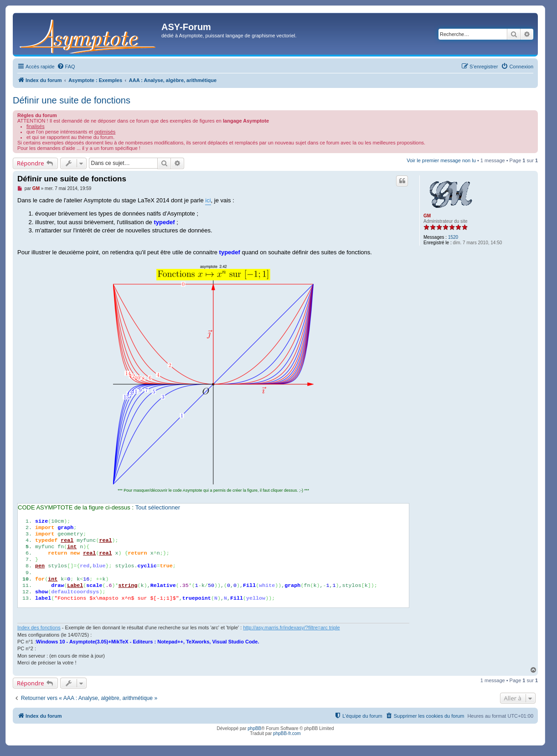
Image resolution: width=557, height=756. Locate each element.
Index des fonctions (39, 627)
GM (427, 216)
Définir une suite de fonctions (72, 100)
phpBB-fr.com (287, 733)
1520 (453, 237)
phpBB (254, 728)
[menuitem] (66, 67)
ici (208, 200)
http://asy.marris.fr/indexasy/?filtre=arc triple (291, 627)
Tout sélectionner (158, 507)
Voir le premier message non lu (441, 160)
